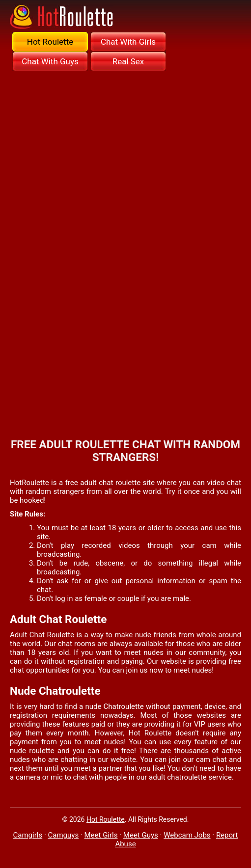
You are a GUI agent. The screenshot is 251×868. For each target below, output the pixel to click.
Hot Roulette (50, 42)
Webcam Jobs (187, 835)
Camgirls (28, 835)
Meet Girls (101, 835)
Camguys (64, 835)
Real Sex (128, 61)
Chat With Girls (128, 42)
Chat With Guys (50, 61)
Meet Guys (141, 835)
